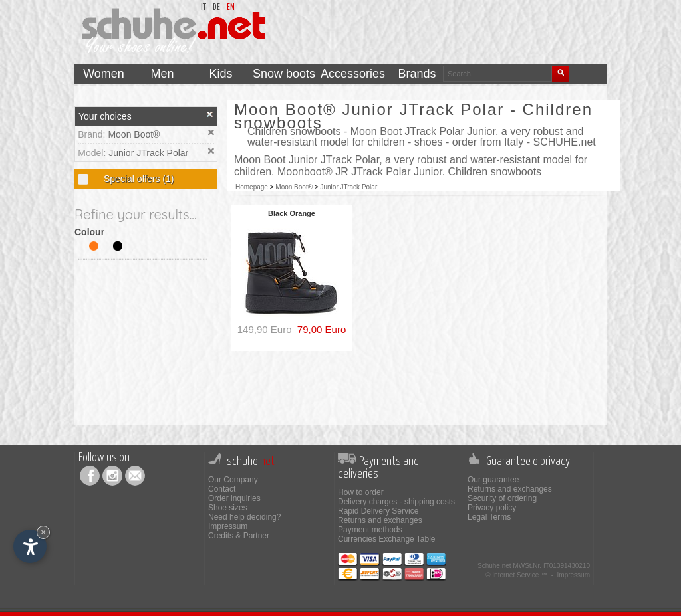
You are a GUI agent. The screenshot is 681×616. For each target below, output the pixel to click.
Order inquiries (234, 498)
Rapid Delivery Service (378, 511)
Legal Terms (489, 517)
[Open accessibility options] (30, 546)
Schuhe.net (494, 566)
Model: (93, 153)
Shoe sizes (228, 508)
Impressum (228, 526)
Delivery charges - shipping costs (396, 502)
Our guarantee (493, 480)
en (231, 8)
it (204, 8)
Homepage (252, 187)
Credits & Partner (239, 536)
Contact (222, 489)
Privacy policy (492, 508)
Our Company (233, 480)
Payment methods (370, 530)
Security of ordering (502, 498)
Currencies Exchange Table (387, 539)
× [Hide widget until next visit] (43, 532)
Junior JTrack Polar (148, 153)
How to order (361, 492)
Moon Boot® (134, 134)
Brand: (93, 134)
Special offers (137, 179)
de (216, 8)
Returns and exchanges (380, 520)
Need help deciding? (244, 517)
